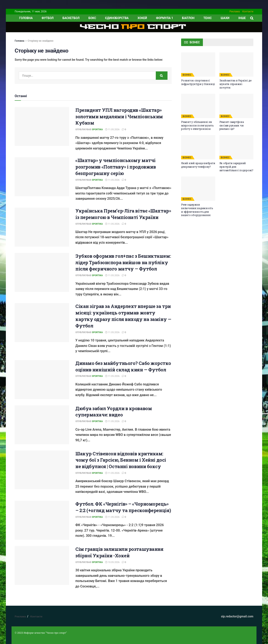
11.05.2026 (112, 129)
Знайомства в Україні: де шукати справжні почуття (235, 84)
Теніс (208, 18)
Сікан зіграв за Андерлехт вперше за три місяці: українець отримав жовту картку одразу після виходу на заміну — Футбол (123, 316)
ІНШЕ (242, 18)
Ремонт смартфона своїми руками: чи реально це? (232, 125)
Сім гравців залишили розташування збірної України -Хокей (119, 552)
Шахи (225, 18)
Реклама (235, 12)
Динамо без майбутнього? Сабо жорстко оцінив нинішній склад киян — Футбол (123, 366)
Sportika (97, 129)
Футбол (48, 18)
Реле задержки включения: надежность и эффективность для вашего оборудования (197, 210)
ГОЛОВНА (26, 18)
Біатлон (188, 18)
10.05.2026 (112, 562)
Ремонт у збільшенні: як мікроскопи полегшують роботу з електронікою (197, 125)
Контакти (248, 12)
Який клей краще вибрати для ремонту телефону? (198, 165)
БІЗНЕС (187, 75)
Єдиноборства (117, 18)
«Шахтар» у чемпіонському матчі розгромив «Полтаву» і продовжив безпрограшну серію (116, 167)
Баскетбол (71, 18)
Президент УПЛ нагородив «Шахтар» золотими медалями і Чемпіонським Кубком (119, 117)
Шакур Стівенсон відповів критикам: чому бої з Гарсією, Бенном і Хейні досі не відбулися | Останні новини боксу (121, 460)
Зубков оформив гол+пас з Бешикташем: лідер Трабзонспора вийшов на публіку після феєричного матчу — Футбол (123, 262)
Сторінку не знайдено (41, 41)
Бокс (92, 18)
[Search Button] (162, 76)
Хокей (142, 18)
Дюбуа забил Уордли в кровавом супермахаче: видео (114, 412)
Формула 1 (165, 18)
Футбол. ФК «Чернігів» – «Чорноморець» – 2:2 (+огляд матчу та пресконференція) (123, 507)
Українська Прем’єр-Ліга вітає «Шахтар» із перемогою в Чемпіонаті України (123, 214)
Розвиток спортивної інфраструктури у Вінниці (198, 82)
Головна (19, 41)
